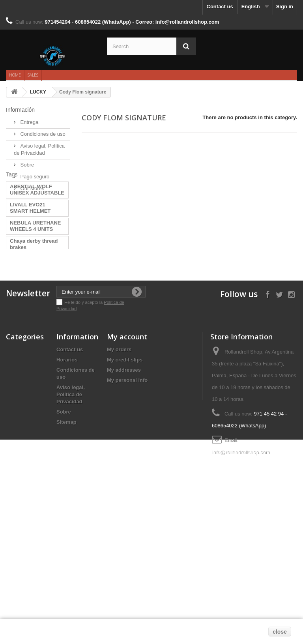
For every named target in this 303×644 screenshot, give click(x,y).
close (280, 632)
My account (127, 477)
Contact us (220, 7)
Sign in (285, 7)
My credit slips (125, 500)
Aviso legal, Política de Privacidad (71, 534)
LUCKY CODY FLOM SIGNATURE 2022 (35, 313)
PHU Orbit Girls (29, 328)
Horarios (67, 500)
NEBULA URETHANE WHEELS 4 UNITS (36, 258)
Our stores (32, 185)
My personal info (127, 520)
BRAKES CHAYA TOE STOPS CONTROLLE (36, 295)
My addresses (124, 510)
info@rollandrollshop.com (241, 592)
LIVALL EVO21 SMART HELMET (30, 240)
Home (15, 75)
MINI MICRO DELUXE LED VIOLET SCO (36, 379)
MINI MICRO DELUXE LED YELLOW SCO (36, 361)
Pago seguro (34, 173)
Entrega (29, 119)
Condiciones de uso (42, 131)
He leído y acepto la (84, 442)
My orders (119, 490)
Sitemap (66, 562)
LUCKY (38, 92)
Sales (33, 75)
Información (20, 110)
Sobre (26, 162)
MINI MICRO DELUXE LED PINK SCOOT (36, 343)
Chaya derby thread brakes (34, 276)
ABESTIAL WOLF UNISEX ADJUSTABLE (37, 222)
